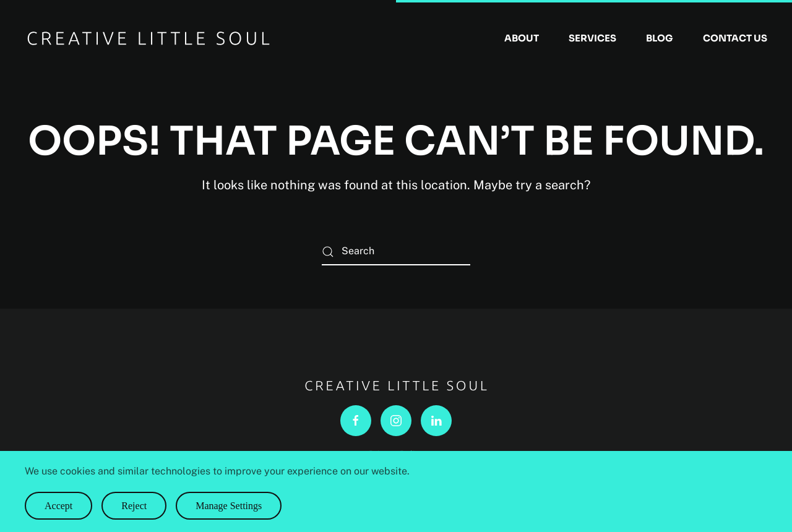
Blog (660, 38)
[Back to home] (148, 38)
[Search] (396, 251)
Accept (58, 506)
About (522, 38)
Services (592, 38)
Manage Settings (229, 506)
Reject (134, 506)
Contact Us (735, 38)
